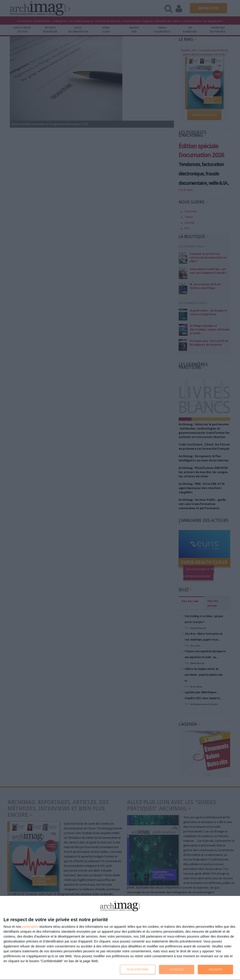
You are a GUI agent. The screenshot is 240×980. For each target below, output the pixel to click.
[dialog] (120, 938)
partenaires (30, 927)
